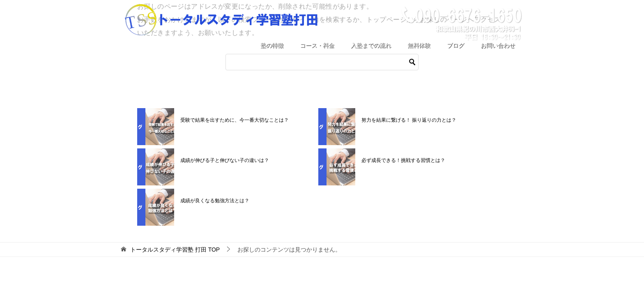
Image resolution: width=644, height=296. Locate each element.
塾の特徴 (272, 45)
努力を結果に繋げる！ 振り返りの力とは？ (409, 120)
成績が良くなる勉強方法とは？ (215, 201)
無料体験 (419, 45)
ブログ (455, 45)
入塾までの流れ (371, 45)
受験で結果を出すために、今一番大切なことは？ (235, 120)
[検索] (322, 62)
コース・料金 (317, 45)
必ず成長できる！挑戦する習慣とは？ (403, 160)
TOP (175, 250)
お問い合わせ (498, 45)
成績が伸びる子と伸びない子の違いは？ (225, 160)
